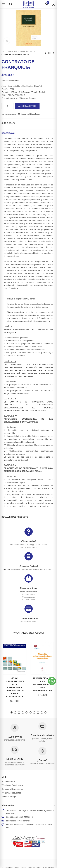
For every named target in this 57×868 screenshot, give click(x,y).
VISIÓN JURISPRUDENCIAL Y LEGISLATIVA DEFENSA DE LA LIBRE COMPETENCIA (15, 687)
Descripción (8, 133)
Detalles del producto (15, 517)
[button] (11, 713)
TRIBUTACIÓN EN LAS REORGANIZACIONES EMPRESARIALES (42, 684)
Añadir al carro (27, 106)
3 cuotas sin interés (28, 618)
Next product (53, 53)
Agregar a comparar (9, 114)
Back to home (49, 53)
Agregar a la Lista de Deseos (31, 114)
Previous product (46, 53)
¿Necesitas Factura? (28, 566)
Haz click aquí (9, 569)
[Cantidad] (8, 106)
